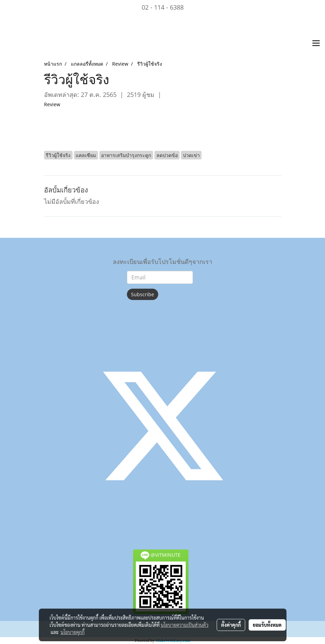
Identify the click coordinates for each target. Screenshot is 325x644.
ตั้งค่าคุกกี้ (231, 625)
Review (52, 104)
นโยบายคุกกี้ (73, 632)
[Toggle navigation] (316, 44)
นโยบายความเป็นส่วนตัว (185, 625)
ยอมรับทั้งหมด (267, 625)
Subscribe (143, 294)
